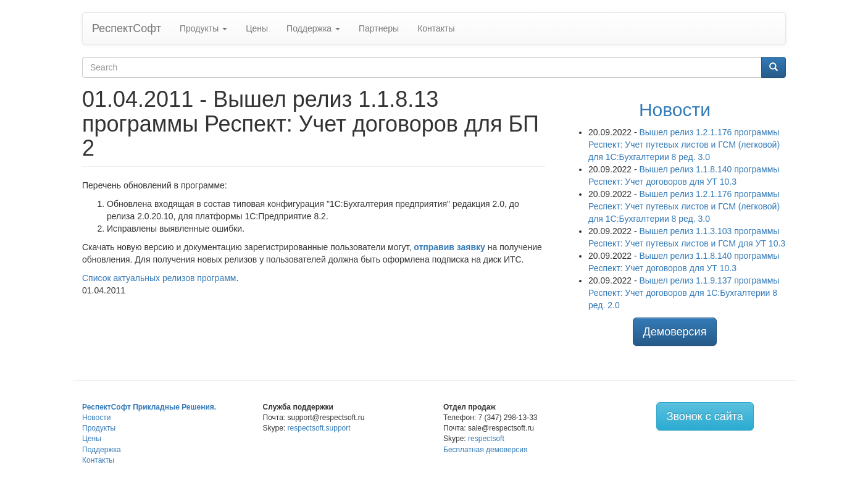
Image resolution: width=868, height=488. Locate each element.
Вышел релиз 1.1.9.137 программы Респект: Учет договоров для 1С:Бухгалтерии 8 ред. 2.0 (684, 293)
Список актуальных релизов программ (159, 278)
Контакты (436, 28)
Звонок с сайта (705, 416)
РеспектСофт (127, 28)
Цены (257, 28)
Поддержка (313, 28)
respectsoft (486, 439)
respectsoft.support (319, 428)
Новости (675, 110)
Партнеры (379, 28)
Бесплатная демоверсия (485, 450)
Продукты (203, 28)
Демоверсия (675, 332)
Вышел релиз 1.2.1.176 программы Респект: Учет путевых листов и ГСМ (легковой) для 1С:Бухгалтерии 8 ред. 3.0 (684, 145)
